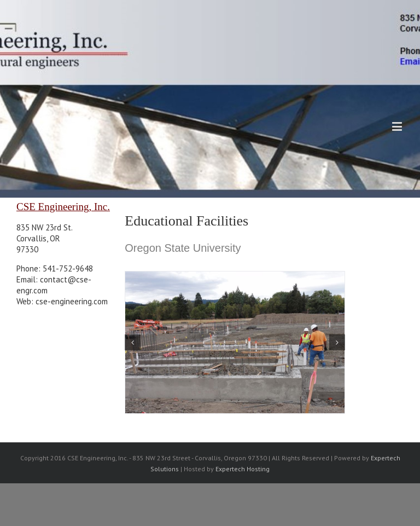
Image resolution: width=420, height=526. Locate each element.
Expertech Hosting (243, 469)
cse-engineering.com (72, 301)
